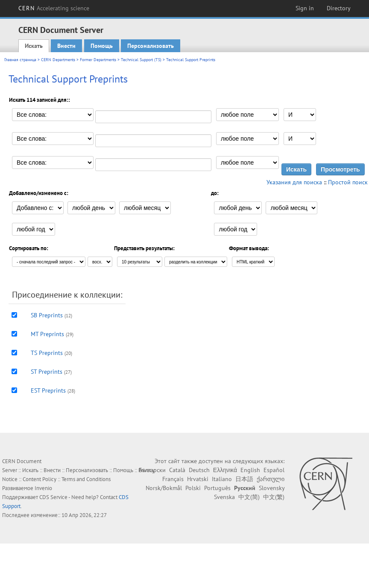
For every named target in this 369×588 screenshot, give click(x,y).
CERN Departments (58, 60)
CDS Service (53, 497)
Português (217, 488)
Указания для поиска (294, 182)
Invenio (43, 488)
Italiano (222, 479)
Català (177, 470)
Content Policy (40, 479)
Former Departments (98, 60)
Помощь (102, 46)
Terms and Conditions (86, 479)
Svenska (224, 497)
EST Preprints (48, 390)
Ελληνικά (225, 470)
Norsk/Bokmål (164, 488)
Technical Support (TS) (141, 60)
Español (274, 470)
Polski (193, 488)
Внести (66, 46)
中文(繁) (274, 497)
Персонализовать (151, 46)
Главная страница (20, 60)
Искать (34, 46)
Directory (339, 8)
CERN (54, 8)
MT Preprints (47, 334)
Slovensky (272, 488)
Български (152, 470)
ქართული (271, 479)
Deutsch (199, 470)
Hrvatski (198, 479)
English (250, 470)
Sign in (305, 8)
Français (173, 479)
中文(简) (249, 497)
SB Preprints (47, 315)
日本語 (244, 479)
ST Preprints (47, 372)
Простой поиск (348, 182)
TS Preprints (47, 353)
